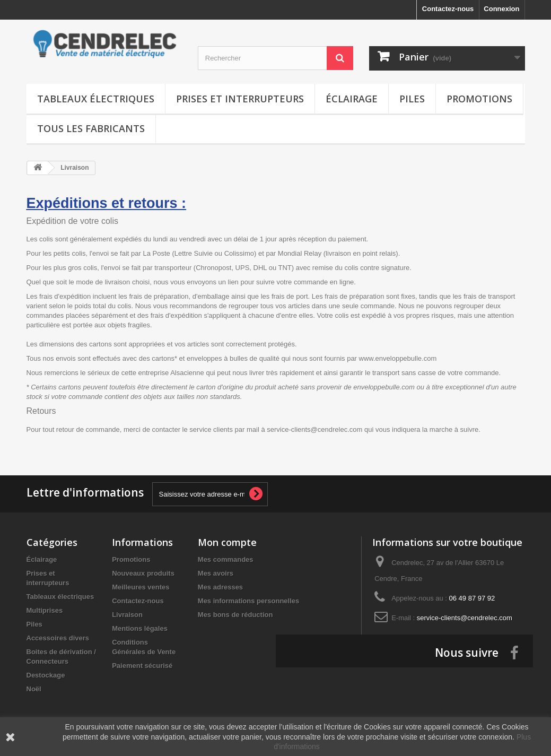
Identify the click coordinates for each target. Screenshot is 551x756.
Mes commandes (226, 559)
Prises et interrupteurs (240, 99)
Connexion (501, 9)
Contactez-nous (448, 9)
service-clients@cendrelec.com (465, 618)
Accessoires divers (58, 638)
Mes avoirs (216, 573)
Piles (412, 99)
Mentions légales (140, 628)
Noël (34, 689)
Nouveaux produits (143, 573)
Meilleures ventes (141, 587)
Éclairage (352, 99)
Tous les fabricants (91, 128)
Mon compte (227, 542)
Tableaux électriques (96, 99)
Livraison (127, 615)
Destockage (46, 675)
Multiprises (45, 610)
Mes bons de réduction (235, 615)
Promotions (479, 99)
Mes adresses (220, 587)
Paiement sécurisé (142, 666)
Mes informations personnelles (248, 601)
